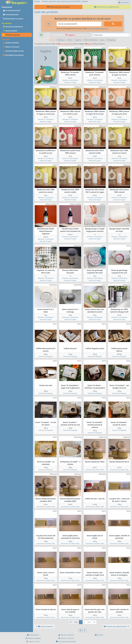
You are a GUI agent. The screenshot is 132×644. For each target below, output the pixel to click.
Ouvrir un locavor (11, 47)
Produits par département (116, 626)
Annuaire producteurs (13, 27)
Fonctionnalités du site (13, 51)
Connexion (124, 2)
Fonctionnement (11, 15)
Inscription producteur (66, 642)
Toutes (52, 40)
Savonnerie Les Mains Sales (95, 470)
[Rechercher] (113, 24)
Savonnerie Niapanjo (46, 356)
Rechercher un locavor (13, 19)
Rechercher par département (107, 7)
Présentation (33, 635)
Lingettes (78, 40)
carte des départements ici (98, 28)
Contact (99, 635)
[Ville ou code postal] (79, 24)
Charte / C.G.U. (33, 642)
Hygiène (89, 44)
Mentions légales (33, 638)
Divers (70, 40)
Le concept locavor (12, 10)
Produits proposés (11, 35)
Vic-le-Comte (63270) (66, 44)
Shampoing (111, 40)
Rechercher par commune (58, 7)
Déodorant (61, 40)
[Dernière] (94, 622)
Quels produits (10, 31)
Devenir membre (11, 43)
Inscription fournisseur (13, 55)
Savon (102, 40)
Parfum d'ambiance (91, 40)
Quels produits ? (45, 626)
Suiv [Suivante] (89, 622)
